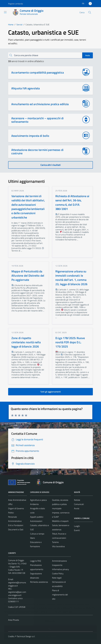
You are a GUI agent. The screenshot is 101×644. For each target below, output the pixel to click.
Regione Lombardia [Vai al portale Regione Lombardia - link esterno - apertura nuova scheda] (16, 4)
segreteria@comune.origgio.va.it (17, 584)
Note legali (57, 578)
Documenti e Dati (16, 529)
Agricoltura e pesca (38, 500)
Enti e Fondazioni (16, 525)
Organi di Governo (16, 508)
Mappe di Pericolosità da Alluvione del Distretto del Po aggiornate (28, 276)
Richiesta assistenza (39, 582)
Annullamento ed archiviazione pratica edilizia (40, 104)
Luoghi (77, 526)
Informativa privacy (60, 569)
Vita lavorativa (58, 546)
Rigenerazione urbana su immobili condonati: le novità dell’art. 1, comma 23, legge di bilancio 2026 (71, 278)
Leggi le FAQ (36, 561)
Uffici (10, 504)
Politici (11, 513)
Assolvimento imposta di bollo (30, 136)
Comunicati (79, 504)
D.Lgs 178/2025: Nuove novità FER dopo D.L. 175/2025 (70, 342)
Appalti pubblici (37, 517)
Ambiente (34, 504)
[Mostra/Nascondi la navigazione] (5, 12)
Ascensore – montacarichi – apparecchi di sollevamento (37, 120)
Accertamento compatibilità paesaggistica (38, 72)
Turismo (55, 542)
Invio (88, 55)
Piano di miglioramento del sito (60, 595)
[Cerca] (90, 12)
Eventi (77, 530)
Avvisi (77, 508)
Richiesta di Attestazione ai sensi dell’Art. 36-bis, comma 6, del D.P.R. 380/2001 (72, 202)
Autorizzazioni (36, 521)
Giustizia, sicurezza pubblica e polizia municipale (60, 504)
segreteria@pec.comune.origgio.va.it (17, 594)
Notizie (77, 500)
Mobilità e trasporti (60, 521)
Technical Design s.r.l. (26, 636)
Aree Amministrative (17, 500)
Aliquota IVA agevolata (26, 88)
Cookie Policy (58, 573)
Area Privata (14, 620)
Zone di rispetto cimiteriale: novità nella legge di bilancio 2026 (26, 342)
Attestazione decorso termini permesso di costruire (37, 152)
